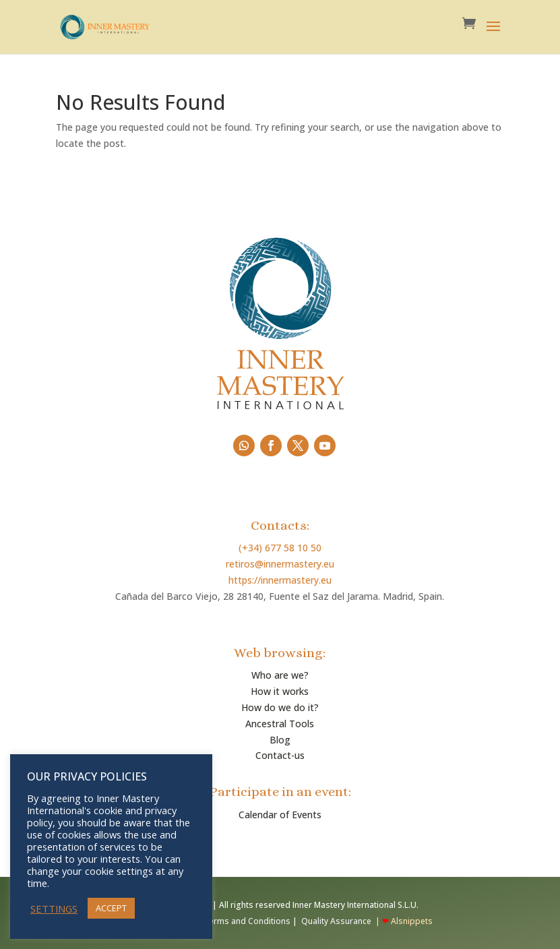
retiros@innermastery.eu (280, 564)
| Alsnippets (403, 921)
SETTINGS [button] (54, 909)
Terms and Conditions (246, 921)
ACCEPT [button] (111, 908)
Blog (280, 740)
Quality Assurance (336, 921)
